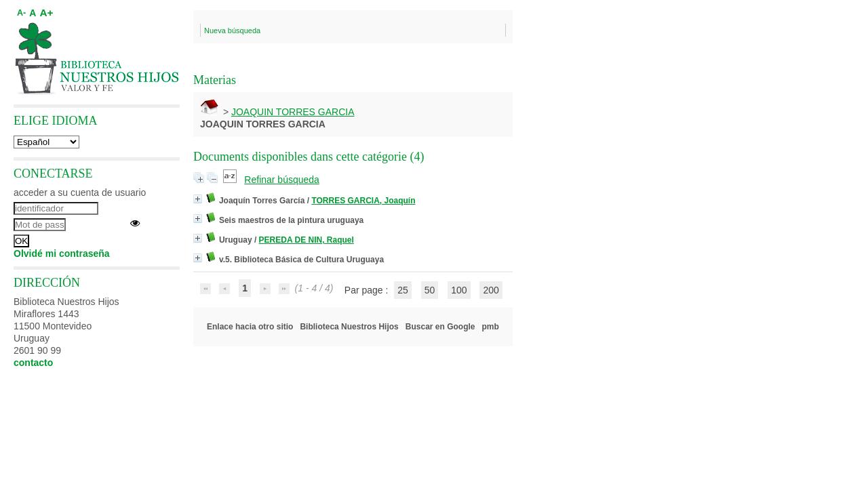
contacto (33, 363)
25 (403, 290)
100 (459, 290)
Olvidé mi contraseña (62, 253)
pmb (491, 327)
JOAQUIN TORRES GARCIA (293, 112)
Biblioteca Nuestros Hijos (349, 327)
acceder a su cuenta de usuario (80, 192)
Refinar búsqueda (282, 180)
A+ (46, 13)
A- (21, 13)
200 (491, 290)
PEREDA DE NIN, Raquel (307, 240)
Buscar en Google (440, 327)
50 (430, 290)
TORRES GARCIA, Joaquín (363, 201)
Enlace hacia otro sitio (250, 327)
